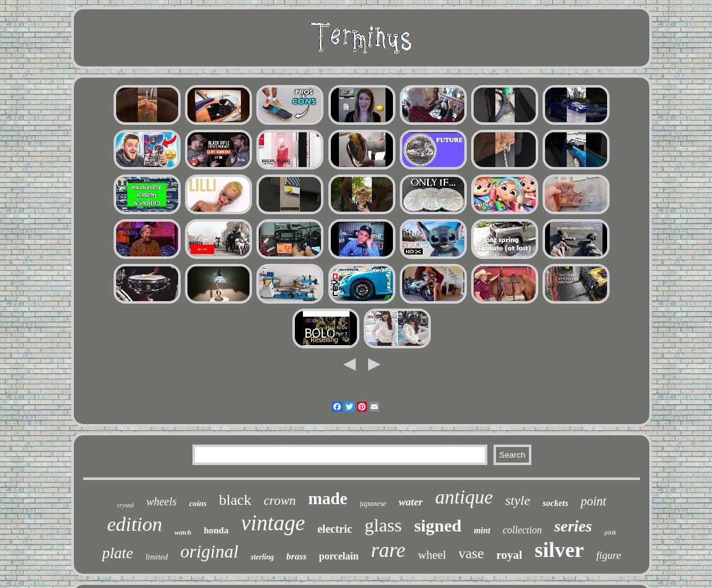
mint (482, 531)
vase (471, 554)
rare (389, 550)
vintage (273, 523)
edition (134, 524)
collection (522, 530)
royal (509, 555)
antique (464, 497)
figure (609, 555)
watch (183, 532)
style (518, 500)
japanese (373, 504)
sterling (262, 557)
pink (611, 532)
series (573, 526)
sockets (555, 503)
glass (383, 525)
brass (296, 556)
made (328, 499)
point (593, 501)
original (210, 551)
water (411, 502)
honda (216, 530)
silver (559, 550)
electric (335, 529)
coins (198, 503)
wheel (432, 555)
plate (117, 553)
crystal (125, 505)
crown (280, 500)
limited (156, 557)
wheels (162, 502)
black (235, 500)
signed (438, 526)
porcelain (339, 556)
